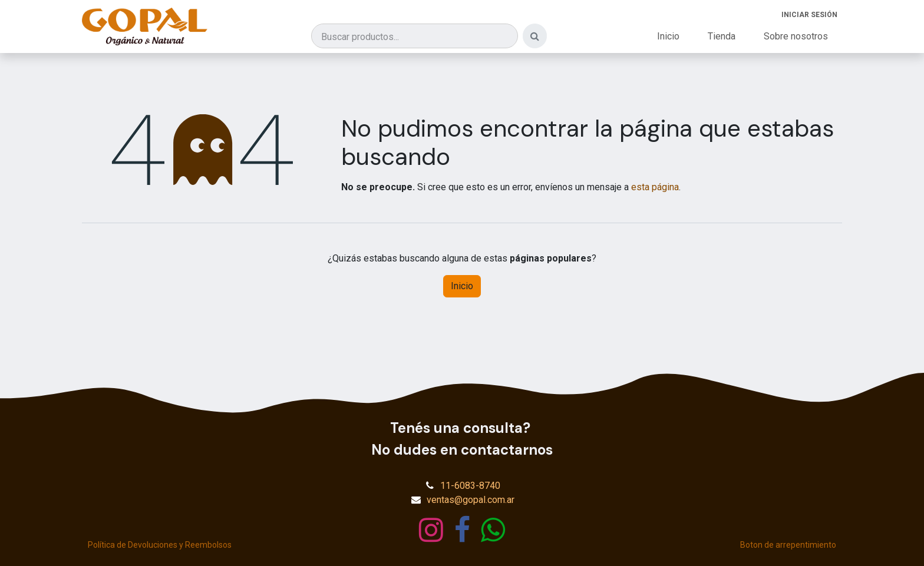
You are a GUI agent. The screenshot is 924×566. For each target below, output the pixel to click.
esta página (655, 187)
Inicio (462, 286)
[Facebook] (462, 530)
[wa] (493, 530)
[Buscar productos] (415, 36)
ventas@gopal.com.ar (471, 500)
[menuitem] (668, 37)
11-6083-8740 (470, 486)
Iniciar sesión (809, 15)
